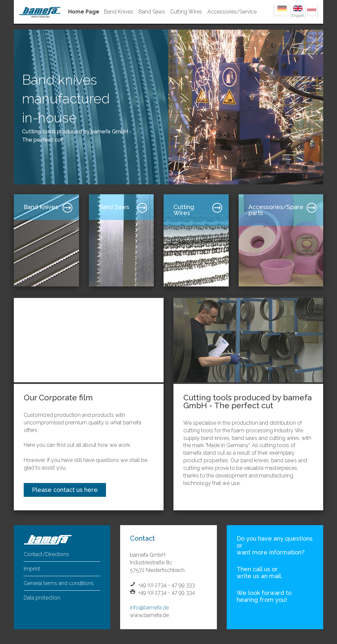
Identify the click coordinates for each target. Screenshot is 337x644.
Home (85, 12)
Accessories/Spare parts (276, 210)
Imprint (32, 569)
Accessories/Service (232, 12)
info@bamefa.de (149, 608)
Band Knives (119, 12)
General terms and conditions (59, 583)
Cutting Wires (186, 12)
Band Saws (152, 12)
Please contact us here (65, 490)
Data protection (42, 598)
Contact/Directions (46, 554)
